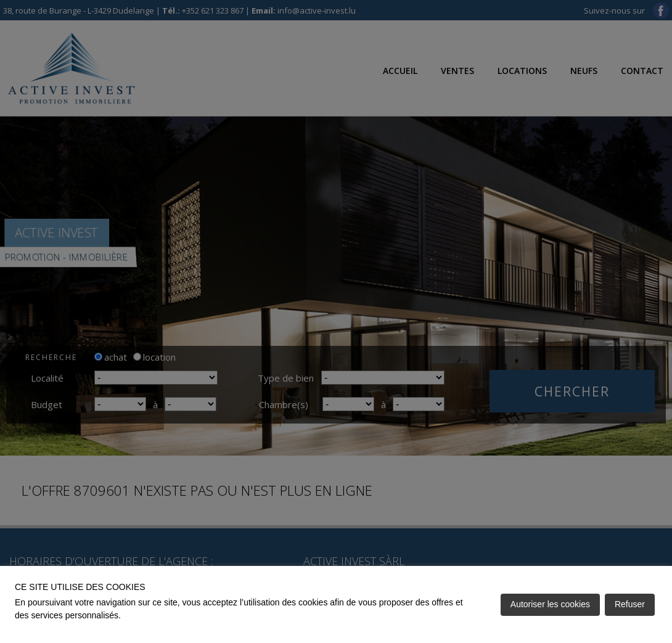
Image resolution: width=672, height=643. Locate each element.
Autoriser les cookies (550, 604)
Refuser (630, 604)
